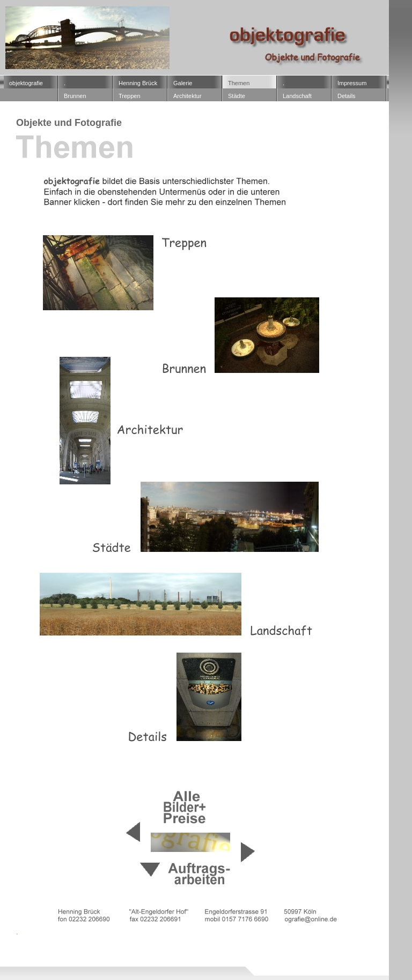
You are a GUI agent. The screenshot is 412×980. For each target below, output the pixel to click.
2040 (304, 965)
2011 (62, 959)
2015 (170, 959)
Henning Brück (138, 83)
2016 (196, 959)
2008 (336, 953)
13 (68, 953)
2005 (283, 953)
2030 (89, 965)
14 (89, 953)
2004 (256, 953)
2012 (89, 959)
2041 (330, 965)
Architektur (187, 96)
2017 (223, 959)
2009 (9, 959)
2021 (277, 959)
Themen (239, 83)
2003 (229, 953)
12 (47, 953)
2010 (35, 959)
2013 (116, 959)
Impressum (352, 83)
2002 (202, 953)
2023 (330, 959)
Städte (237, 96)
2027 (62, 965)
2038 (250, 965)
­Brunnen (75, 96)
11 (27, 953)
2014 (143, 959)
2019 (250, 959)
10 (6, 953)
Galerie (183, 83)
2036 (196, 965)
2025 (9, 965)
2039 (277, 965)
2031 (116, 965)
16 (131, 953)
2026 (35, 965)
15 (110, 953)
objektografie (26, 83)
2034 (143, 965)
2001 (175, 953)
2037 (223, 965)
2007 (310, 953)
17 (152, 953)
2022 (304, 959)
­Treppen (130, 96)
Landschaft (297, 96)
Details (347, 96)
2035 (170, 965)
